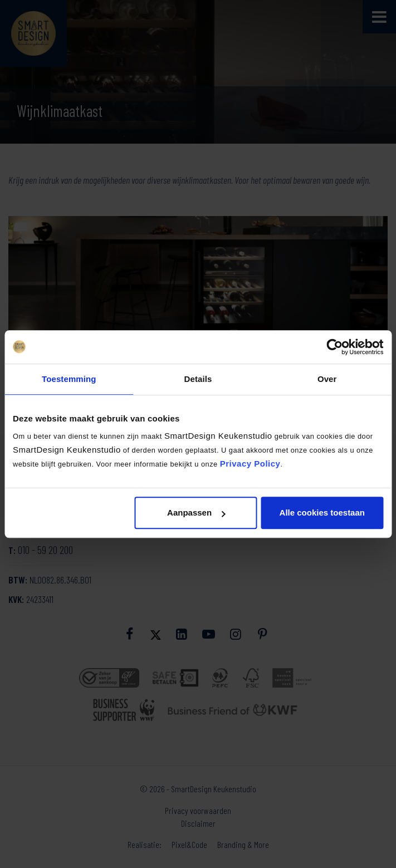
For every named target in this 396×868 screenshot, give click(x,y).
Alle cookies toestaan (322, 513)
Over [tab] (327, 379)
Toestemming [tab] (69, 379)
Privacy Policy (250, 464)
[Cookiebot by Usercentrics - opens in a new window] (334, 347)
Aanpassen (196, 513)
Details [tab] (198, 379)
